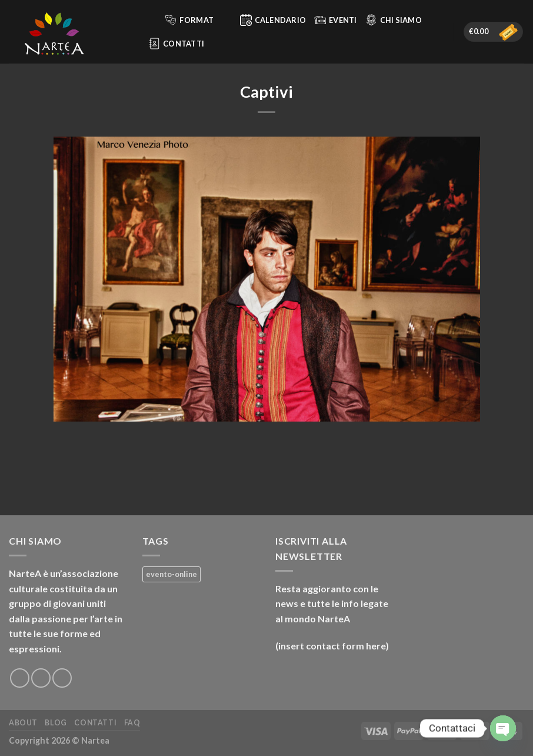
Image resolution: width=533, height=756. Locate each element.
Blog (56, 723)
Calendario (273, 20)
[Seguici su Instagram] (41, 678)
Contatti (176, 44)
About (23, 723)
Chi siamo (394, 20)
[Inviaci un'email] (62, 678)
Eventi (336, 20)
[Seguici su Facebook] (20, 678)
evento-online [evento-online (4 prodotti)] (171, 574)
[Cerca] (150, 20)
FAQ (132, 723)
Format (196, 20)
